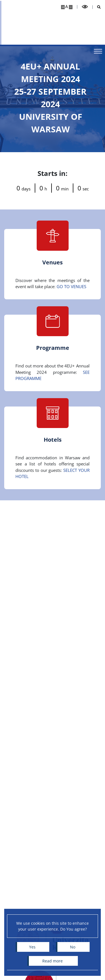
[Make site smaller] (71, 7)
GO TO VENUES (71, 286)
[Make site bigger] (63, 7)
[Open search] (97, 7)
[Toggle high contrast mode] (85, 7)
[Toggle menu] (98, 51)
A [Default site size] (66, 7)
